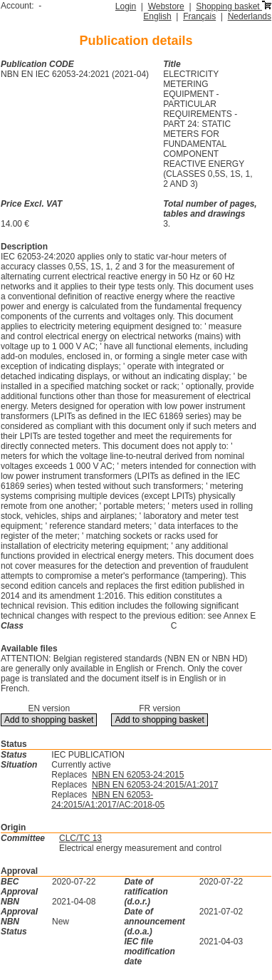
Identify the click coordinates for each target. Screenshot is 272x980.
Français (199, 16)
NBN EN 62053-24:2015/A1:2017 (155, 785)
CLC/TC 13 (80, 838)
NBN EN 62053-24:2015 (138, 775)
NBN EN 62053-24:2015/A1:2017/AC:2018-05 (108, 800)
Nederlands (250, 16)
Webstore (166, 6)
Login (126, 6)
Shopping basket (234, 6)
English (157, 16)
